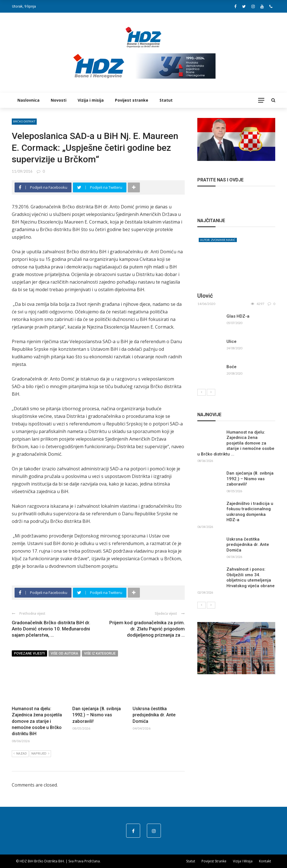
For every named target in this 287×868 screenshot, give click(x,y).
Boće (232, 367)
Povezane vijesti (29, 653)
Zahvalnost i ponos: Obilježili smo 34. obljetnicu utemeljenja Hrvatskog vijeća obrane (251, 577)
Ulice (232, 341)
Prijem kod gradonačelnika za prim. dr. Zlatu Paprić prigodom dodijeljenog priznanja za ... (147, 629)
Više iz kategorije (100, 653)
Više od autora (64, 653)
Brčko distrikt (24, 121)
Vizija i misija (91, 100)
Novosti (59, 100)
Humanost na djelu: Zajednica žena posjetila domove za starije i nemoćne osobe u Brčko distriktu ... (236, 443)
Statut (166, 100)
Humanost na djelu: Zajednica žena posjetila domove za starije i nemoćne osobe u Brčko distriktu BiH (37, 721)
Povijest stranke (132, 100)
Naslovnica (28, 100)
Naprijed (40, 754)
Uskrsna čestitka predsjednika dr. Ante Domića (154, 715)
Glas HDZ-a (238, 316)
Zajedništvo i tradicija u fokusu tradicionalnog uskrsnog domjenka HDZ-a (250, 512)
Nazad (20, 754)
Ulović (205, 296)
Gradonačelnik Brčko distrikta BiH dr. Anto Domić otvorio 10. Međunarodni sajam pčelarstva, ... (51, 629)
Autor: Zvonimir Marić (218, 240)
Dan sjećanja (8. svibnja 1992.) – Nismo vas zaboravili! (97, 715)
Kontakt (265, 861)
